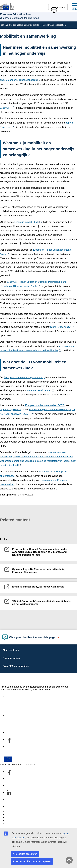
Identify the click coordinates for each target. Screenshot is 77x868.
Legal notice (12, 823)
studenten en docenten (39, 390)
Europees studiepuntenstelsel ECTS (45, 405)
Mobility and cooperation (54, 25)
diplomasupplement (10, 410)
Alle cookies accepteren (25, 854)
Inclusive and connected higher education (20, 25)
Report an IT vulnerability (19, 812)
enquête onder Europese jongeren (18, 80)
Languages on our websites (21, 815)
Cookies (10, 817)
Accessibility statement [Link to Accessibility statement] (18, 697)
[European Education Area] (7, 6)
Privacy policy (13, 820)
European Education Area (24, 679)
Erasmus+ (5, 108)
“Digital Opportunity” (60, 327)
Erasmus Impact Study (27, 222)
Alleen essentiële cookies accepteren (32, 861)
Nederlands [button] (58, 8)
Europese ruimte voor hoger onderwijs (24, 377)
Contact (10, 807)
